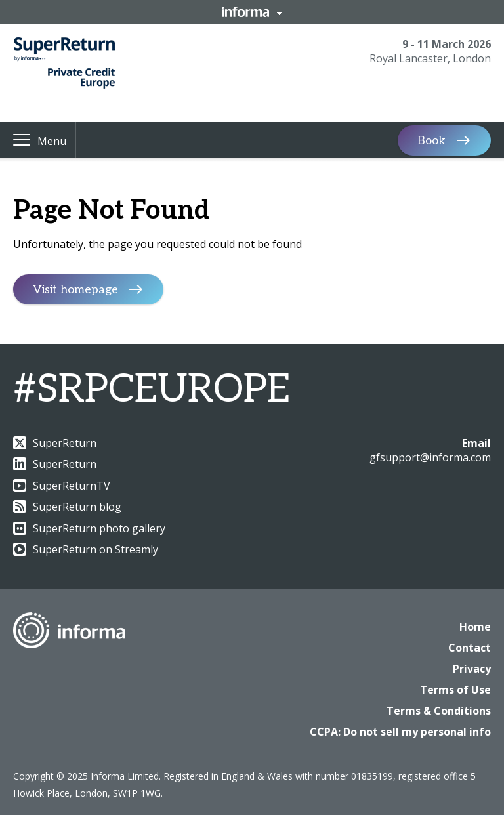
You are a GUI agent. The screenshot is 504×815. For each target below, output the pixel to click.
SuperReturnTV (62, 486)
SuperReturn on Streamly (86, 549)
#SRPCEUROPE (152, 390)
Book (431, 140)
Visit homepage (75, 290)
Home (475, 627)
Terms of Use (455, 690)
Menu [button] (52, 141)
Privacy (472, 669)
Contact (470, 648)
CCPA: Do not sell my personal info (400, 732)
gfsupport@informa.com (430, 457)
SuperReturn (55, 443)
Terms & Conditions (439, 711)
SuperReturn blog (67, 507)
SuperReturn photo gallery (89, 528)
